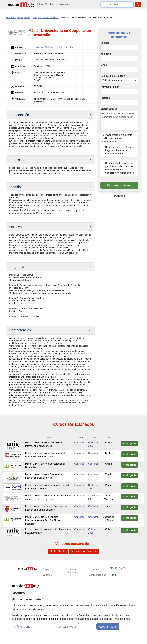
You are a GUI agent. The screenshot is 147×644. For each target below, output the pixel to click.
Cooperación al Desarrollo (84, 551)
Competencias (20, 330)
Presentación (19, 115)
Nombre (105, 43)
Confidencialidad (97, 575)
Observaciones (109, 109)
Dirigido (15, 187)
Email (104, 65)
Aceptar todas (108, 627)
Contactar (94, 569)
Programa (17, 267)
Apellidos (106, 54)
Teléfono (105, 98)
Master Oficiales (58, 551)
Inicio (40, 4)
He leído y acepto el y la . (119, 150)
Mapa (46, 569)
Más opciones (23, 627)
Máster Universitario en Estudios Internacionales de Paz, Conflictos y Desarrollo (43, 520)
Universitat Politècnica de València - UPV (53, 47)
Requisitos (17, 160)
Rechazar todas (66, 627)
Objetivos (16, 227)
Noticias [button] (49, 4)
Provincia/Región (110, 87)
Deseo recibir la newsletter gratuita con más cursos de (119, 168)
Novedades (64, 4)
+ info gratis (130, 443)
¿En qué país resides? (113, 76)
